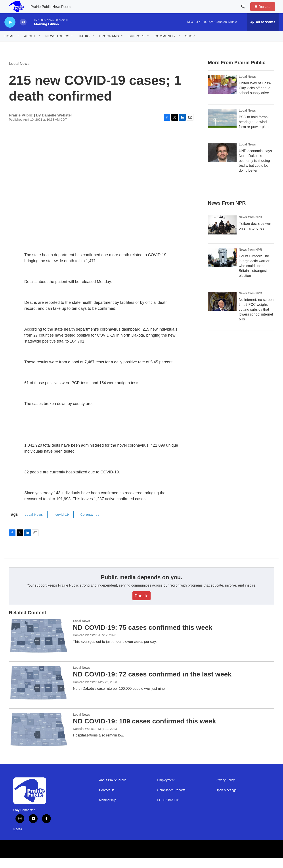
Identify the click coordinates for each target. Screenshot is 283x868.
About (30, 46)
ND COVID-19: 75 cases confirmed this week (143, 637)
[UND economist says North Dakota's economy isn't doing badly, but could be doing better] (222, 162)
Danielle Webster (85, 645)
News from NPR (250, 227)
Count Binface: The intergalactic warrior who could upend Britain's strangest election (254, 276)
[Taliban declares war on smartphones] (222, 235)
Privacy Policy (225, 790)
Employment (166, 790)
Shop (190, 46)
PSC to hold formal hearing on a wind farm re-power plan (254, 132)
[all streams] (263, 32)
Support (137, 46)
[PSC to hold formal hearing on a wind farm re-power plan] (222, 128)
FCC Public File (168, 810)
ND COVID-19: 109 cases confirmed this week (144, 731)
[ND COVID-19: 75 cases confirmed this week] (39, 646)
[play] (10, 32)
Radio (84, 46)
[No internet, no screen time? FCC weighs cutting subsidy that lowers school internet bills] (222, 311)
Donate (267, 12)
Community (165, 46)
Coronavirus (90, 525)
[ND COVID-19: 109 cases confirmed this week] (39, 740)
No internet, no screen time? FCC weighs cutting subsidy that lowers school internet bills (256, 319)
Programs (109, 46)
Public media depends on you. (142, 587)
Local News (19, 74)
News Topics (57, 46)
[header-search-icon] (245, 12)
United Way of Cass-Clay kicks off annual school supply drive (255, 98)
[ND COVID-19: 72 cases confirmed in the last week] (39, 693)
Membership (108, 810)
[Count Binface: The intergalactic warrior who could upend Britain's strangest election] (222, 267)
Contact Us (107, 800)
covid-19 (62, 525)
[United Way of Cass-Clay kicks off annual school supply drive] (222, 95)
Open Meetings (226, 800)
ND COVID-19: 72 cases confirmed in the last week (152, 684)
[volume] (23, 32)
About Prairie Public (113, 790)
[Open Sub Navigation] (18, 46)
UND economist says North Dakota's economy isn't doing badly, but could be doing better (255, 171)
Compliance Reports (171, 800)
